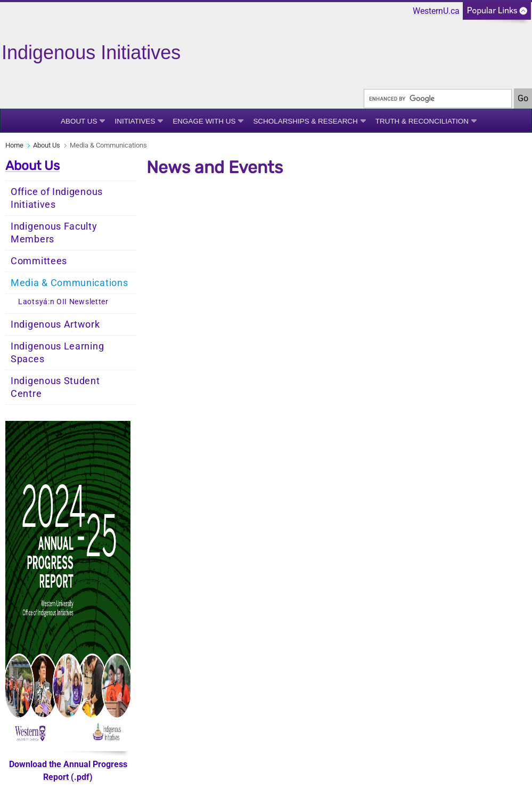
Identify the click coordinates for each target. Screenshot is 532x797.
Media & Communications (69, 283)
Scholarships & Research (305, 121)
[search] (438, 99)
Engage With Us (204, 121)
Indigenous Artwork (55, 324)
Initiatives (135, 121)
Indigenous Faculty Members (54, 233)
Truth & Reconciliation (422, 121)
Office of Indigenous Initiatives (57, 198)
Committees (39, 261)
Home (14, 145)
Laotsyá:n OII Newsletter (63, 302)
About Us (79, 121)
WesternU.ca (436, 11)
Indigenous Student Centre (55, 387)
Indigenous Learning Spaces (57, 353)
